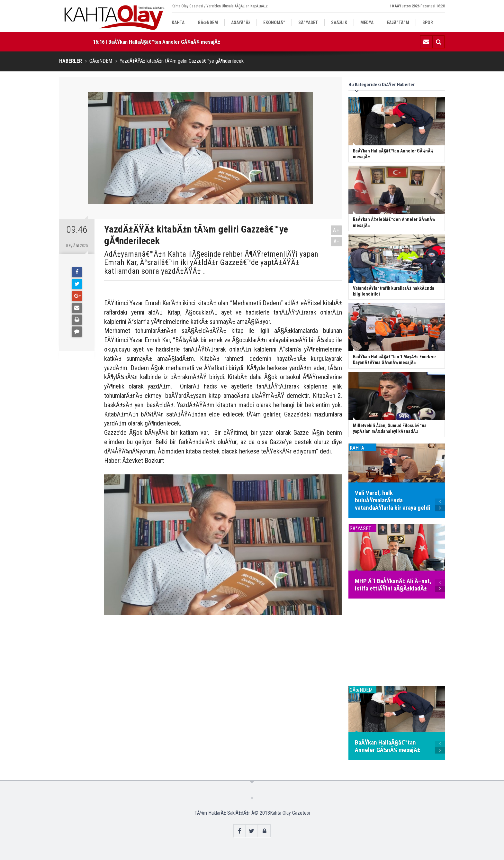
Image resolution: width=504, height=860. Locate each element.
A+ (336, 230)
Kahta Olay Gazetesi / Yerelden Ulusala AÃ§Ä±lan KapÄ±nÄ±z (220, 6)
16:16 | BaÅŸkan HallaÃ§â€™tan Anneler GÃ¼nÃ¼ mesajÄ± (157, 42)
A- (337, 241)
